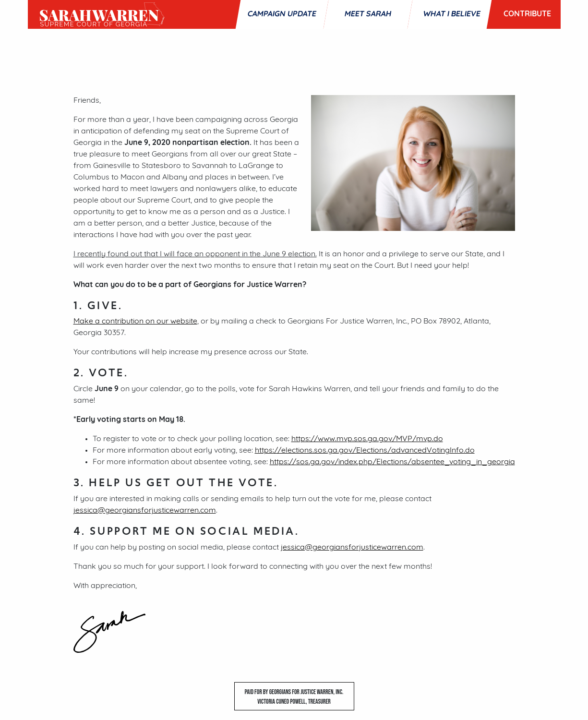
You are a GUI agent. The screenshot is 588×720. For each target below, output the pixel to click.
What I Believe (452, 14)
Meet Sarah (368, 14)
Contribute (527, 14)
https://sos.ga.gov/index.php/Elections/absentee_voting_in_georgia (392, 462)
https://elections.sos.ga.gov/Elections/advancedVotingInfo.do (365, 451)
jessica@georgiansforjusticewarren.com (145, 511)
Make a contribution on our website (135, 322)
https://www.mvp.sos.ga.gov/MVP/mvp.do (367, 439)
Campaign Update (282, 14)
